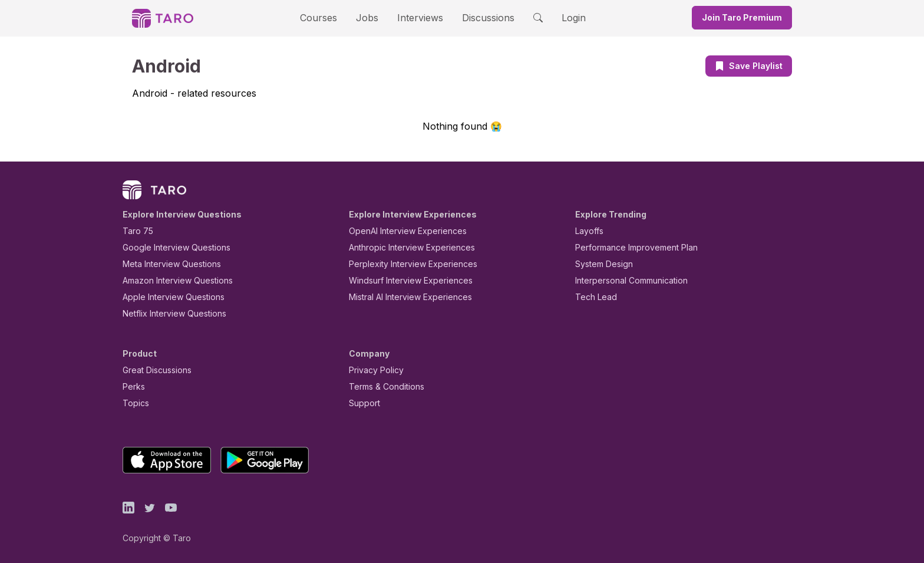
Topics (133, 403)
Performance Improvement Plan (628, 247)
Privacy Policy (373, 370)
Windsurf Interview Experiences (402, 280)
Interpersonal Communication (625, 280)
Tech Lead (592, 297)
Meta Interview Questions (165, 264)
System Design (600, 264)
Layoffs (588, 231)
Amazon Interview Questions (171, 280)
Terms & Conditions (382, 386)
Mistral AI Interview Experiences (404, 297)
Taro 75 (135, 231)
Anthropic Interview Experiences (404, 247)
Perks (132, 386)
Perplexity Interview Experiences (404, 264)
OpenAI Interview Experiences (400, 231)
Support (362, 403)
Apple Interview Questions (167, 297)
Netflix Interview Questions (169, 313)
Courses (329, 17)
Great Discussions (153, 370)
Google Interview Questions (169, 247)
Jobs (371, 17)
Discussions (479, 17)
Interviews (418, 17)
